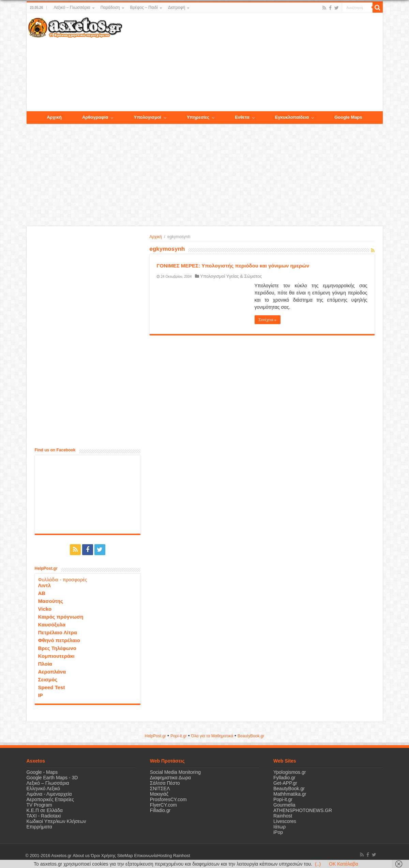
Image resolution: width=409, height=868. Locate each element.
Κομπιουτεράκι (56, 656)
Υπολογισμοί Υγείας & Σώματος (231, 276)
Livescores (285, 821)
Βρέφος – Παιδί (144, 8)
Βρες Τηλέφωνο (57, 648)
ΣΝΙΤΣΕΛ (160, 789)
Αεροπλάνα (52, 672)
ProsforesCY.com (168, 799)
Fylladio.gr (284, 778)
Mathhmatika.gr (290, 794)
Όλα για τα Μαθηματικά (212, 736)
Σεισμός (48, 679)
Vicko (45, 609)
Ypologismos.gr (290, 772)
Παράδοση (110, 8)
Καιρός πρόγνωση (61, 617)
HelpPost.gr (155, 736)
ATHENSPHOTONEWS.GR (303, 810)
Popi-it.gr (179, 736)
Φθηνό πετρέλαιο (59, 640)
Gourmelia (284, 805)
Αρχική (156, 237)
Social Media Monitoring (175, 772)
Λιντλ (45, 585)
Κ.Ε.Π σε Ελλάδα (45, 810)
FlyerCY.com (163, 805)
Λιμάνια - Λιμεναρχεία (49, 794)
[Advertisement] (252, 62)
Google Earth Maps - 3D (52, 778)
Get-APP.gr (285, 783)
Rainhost (283, 816)
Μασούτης (51, 601)
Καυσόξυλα (52, 625)
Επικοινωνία (146, 856)
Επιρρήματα (39, 827)
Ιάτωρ (279, 827)
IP (41, 695)
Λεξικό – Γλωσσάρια (72, 8)
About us (81, 856)
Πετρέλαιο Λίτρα (58, 632)
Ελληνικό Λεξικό (43, 789)
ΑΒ (42, 593)
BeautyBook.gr (289, 789)
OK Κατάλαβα (344, 864)
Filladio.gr (160, 810)
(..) (318, 864)
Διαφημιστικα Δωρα (170, 778)
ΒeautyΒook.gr (251, 736)
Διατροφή (177, 8)
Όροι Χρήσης (103, 856)
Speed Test (52, 687)
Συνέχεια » (268, 320)
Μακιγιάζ (159, 794)
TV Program (39, 805)
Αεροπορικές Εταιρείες (50, 799)
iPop (278, 832)
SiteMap (125, 856)
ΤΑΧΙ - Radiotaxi (44, 816)
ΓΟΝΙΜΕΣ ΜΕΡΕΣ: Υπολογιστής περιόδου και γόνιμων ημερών (233, 266)
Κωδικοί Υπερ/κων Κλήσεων (56, 821)
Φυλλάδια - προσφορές (63, 580)
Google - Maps (42, 772)
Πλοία (45, 664)
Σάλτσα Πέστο (165, 783)
